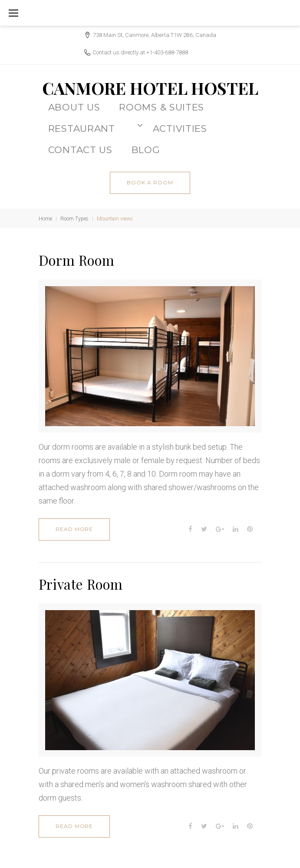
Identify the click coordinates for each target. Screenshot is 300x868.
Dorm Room (77, 260)
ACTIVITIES (180, 128)
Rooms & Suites (162, 107)
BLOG (146, 150)
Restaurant (96, 127)
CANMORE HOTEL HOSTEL (150, 88)
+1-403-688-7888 (167, 52)
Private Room (81, 584)
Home (45, 219)
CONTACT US (80, 150)
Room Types (74, 219)
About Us (74, 107)
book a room (150, 182)
